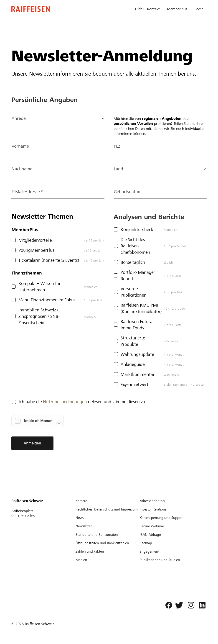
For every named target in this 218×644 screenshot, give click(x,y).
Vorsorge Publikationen (134, 292)
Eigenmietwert (134, 384)
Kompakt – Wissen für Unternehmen (39, 287)
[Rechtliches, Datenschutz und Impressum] (107, 509)
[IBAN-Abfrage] (171, 535)
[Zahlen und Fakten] (107, 552)
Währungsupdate (137, 354)
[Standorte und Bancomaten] (107, 535)
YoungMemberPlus (36, 250)
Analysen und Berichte (149, 217)
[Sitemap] (171, 543)
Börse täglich (133, 262)
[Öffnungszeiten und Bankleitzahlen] (107, 543)
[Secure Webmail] (171, 526)
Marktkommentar (138, 374)
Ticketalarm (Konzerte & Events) (49, 260)
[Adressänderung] (171, 501)
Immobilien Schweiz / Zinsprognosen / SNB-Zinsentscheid (39, 316)
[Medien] (107, 560)
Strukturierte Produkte (133, 341)
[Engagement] (171, 552)
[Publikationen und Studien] (171, 560)
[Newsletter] (107, 526)
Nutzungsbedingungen (65, 402)
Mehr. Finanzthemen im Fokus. (48, 300)
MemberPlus (177, 9)
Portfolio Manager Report (138, 276)
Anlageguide (133, 364)
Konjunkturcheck (137, 230)
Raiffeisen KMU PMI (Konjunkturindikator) (141, 308)
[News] (107, 518)
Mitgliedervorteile (35, 240)
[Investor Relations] (171, 509)
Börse (199, 9)
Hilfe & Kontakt (147, 9)
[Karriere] (107, 501)
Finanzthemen (27, 273)
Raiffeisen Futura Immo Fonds (137, 325)
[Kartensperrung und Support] (171, 518)
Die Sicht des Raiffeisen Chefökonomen (135, 246)
